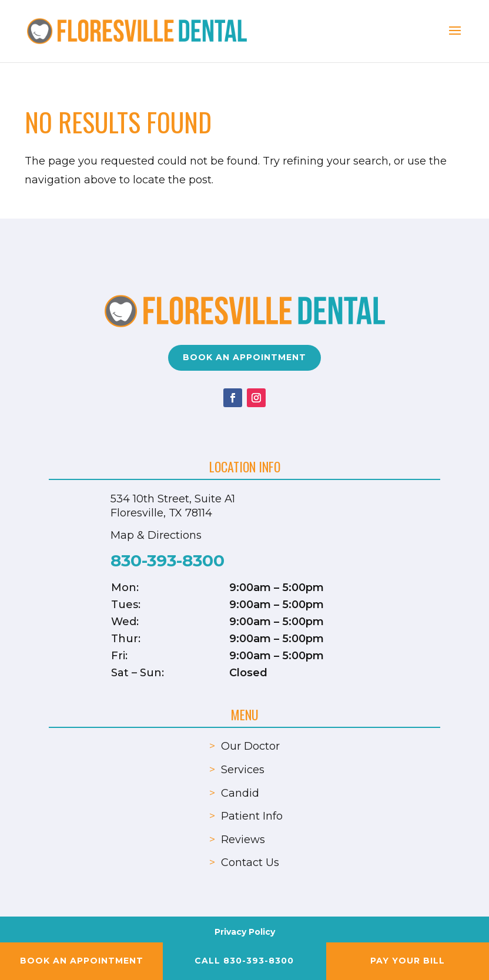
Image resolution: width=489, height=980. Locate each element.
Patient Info (252, 816)
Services (243, 770)
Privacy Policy (245, 932)
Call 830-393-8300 (244, 961)
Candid (240, 793)
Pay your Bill (408, 961)
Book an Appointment (244, 357)
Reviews (243, 840)
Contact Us (250, 862)
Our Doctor (250, 746)
